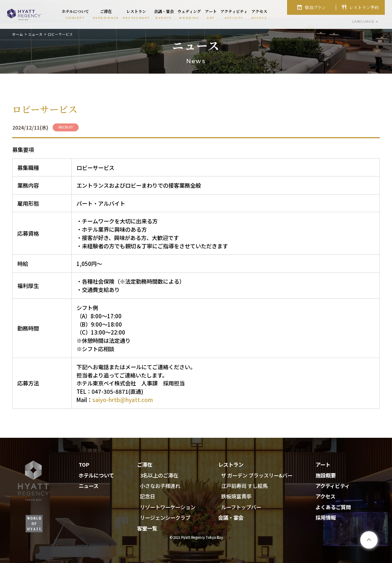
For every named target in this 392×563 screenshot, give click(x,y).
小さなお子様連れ (160, 486)
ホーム (18, 34)
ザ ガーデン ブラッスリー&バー (257, 475)
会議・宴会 (231, 517)
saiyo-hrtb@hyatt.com (123, 400)
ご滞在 (145, 464)
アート (323, 464)
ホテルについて (96, 475)
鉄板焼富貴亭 (236, 496)
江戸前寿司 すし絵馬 (244, 486)
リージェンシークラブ (165, 517)
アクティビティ (333, 486)
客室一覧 (147, 528)
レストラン (231, 464)
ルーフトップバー (241, 507)
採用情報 (326, 517)
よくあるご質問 (333, 507)
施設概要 (326, 475)
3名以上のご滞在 (159, 475)
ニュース (35, 34)
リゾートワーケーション (168, 507)
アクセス (325, 496)
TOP (84, 464)
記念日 (147, 496)
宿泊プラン (315, 7)
